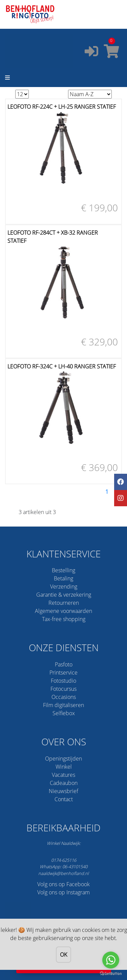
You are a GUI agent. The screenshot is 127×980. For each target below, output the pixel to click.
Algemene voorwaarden (63, 611)
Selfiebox (64, 713)
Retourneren (64, 603)
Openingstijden (63, 759)
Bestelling (63, 570)
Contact (64, 799)
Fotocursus (63, 689)
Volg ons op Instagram (63, 892)
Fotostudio (63, 681)
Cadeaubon (64, 783)
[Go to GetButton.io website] (111, 973)
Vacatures (63, 775)
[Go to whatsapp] (111, 960)
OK (63, 955)
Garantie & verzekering (64, 595)
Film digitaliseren (63, 705)
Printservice (63, 673)
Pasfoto (64, 664)
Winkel (64, 767)
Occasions (64, 697)
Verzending (64, 587)
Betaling (63, 578)
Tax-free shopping (64, 619)
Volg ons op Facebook (63, 884)
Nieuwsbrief (63, 791)
